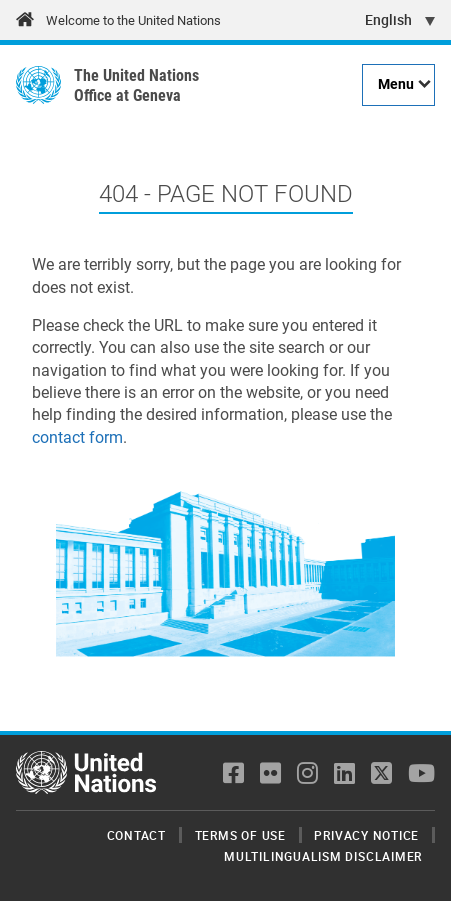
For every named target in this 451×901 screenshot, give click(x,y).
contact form (77, 437)
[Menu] (398, 85)
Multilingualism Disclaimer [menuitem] (323, 856)
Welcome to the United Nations (133, 20)
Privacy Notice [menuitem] (366, 835)
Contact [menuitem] (136, 835)
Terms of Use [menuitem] (240, 835)
